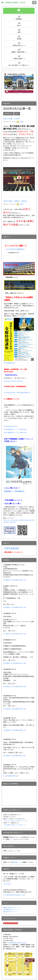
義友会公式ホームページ (10, 912)
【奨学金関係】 (12, 548)
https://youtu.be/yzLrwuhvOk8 (13, 381)
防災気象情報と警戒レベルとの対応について (15, 825)
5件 (17, 114)
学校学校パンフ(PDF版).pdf (14, 491)
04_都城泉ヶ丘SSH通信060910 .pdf (14, 709)
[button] (19, 17)
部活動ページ (17, 862)
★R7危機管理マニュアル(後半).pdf (15, 432)
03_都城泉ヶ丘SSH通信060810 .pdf (14, 730)
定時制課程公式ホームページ (12, 910)
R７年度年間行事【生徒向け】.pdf (14, 895)
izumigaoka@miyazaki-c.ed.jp (17, 943)
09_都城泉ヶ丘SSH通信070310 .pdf (14, 580)
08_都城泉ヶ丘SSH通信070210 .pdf (14, 607)
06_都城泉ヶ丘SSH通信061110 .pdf (14, 663)
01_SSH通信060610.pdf (11, 776)
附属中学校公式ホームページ (12, 908)
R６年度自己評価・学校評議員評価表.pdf (17, 393)
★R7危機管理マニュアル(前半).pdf (15, 429)
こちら (12, 839)
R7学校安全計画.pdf (10, 426)
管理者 (20, 122)
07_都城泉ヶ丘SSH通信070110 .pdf (14, 634)
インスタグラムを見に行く (15, 249)
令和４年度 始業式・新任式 (15, 201)
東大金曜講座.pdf (9, 363)
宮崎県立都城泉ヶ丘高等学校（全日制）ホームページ (18, 3)
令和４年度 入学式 (11, 119)
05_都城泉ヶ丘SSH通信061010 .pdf (14, 687)
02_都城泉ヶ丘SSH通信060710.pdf (14, 756)
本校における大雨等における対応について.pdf (16, 821)
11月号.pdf (7, 884)
